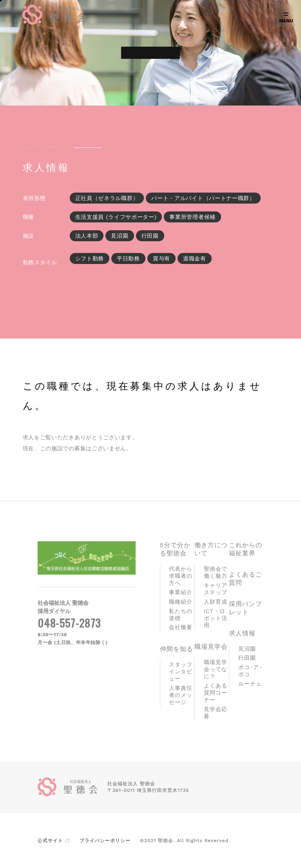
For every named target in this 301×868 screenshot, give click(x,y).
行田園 (247, 658)
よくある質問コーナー (216, 693)
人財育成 (216, 602)
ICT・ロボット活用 (216, 618)
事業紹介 (181, 592)
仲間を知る (177, 649)
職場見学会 (211, 647)
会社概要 (181, 627)
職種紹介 (181, 602)
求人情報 (242, 633)
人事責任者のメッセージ (181, 695)
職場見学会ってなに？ (216, 669)
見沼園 (247, 649)
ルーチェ (250, 684)
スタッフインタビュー (181, 671)
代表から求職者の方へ (181, 576)
